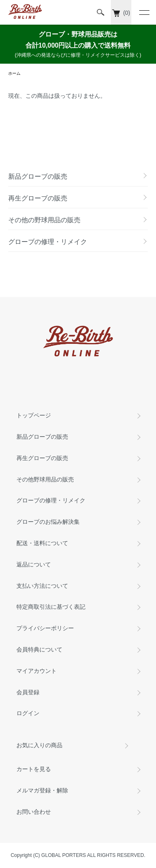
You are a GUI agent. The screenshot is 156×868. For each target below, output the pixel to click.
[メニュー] (144, 12)
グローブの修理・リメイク (51, 500)
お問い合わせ (34, 812)
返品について (34, 564)
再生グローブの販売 (42, 458)
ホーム (14, 73)
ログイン (28, 713)
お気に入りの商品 (39, 745)
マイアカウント (37, 671)
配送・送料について (42, 543)
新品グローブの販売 (42, 437)
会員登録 (28, 692)
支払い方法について (42, 586)
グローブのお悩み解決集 (48, 522)
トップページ (34, 415)
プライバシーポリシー (45, 628)
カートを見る (34, 769)
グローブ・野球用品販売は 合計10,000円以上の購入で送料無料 (78, 45)
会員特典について (39, 649)
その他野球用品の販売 (45, 479)
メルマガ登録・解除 (42, 790)
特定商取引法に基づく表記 (51, 607)
